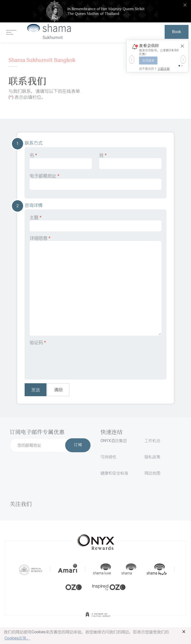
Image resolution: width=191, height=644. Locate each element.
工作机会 (152, 441)
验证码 (38, 342)
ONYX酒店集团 (114, 441)
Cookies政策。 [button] (17, 638)
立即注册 (164, 69)
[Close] (182, 46)
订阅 (78, 445)
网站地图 (152, 473)
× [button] (184, 632)
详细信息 (95, 286)
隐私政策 (152, 457)
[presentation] (67, 359)
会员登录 (148, 61)
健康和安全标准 (114, 473)
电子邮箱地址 (95, 181)
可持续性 (108, 457)
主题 (95, 223)
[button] (132, 59)
